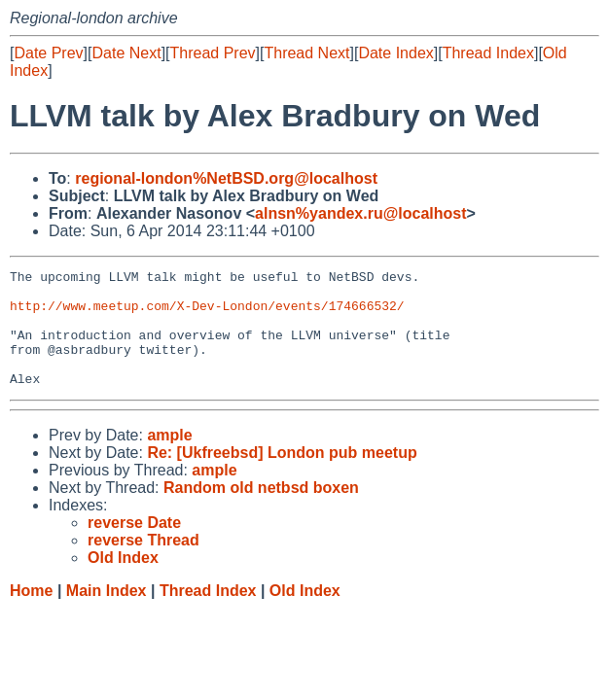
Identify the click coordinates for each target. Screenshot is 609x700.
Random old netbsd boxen (261, 511)
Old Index (305, 614)
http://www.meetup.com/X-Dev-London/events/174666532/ (207, 314)
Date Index (395, 53)
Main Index (107, 614)
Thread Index (488, 53)
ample (169, 458)
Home (31, 614)
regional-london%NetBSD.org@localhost (226, 178)
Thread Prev (213, 53)
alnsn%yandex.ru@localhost (360, 213)
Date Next (126, 53)
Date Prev (48, 53)
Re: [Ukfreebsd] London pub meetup (282, 476)
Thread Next (306, 53)
